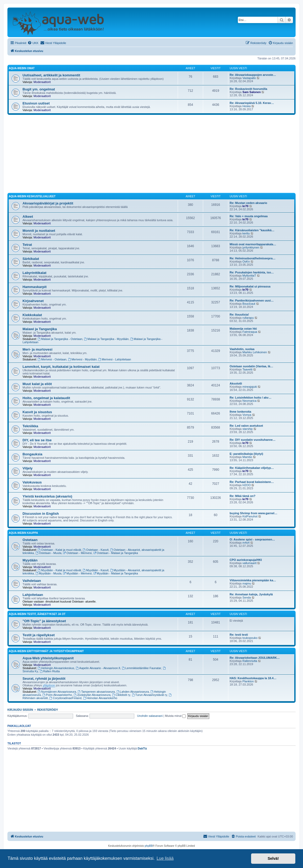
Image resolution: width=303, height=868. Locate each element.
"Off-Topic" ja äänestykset (44, 621)
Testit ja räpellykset (39, 635)
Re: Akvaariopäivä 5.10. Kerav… (252, 103)
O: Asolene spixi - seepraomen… (252, 539)
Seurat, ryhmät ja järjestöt (44, 679)
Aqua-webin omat (22, 68)
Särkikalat (31, 259)
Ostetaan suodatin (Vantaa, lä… (251, 366)
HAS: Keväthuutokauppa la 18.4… (253, 678)
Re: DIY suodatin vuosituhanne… (253, 440)
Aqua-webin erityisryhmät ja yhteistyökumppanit (46, 651)
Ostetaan (30, 540)
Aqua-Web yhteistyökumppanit (48, 658)
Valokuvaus (32, 482)
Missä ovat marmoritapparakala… (253, 244)
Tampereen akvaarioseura (96, 692)
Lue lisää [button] (165, 858)
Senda (247, 597)
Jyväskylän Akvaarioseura (92, 695)
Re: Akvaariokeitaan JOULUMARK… (255, 658)
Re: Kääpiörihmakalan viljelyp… (252, 468)
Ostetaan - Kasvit (96, 550)
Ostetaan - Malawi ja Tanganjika (116, 553)
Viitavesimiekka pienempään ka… (253, 580)
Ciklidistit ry (121, 695)
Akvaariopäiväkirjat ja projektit (48, 203)
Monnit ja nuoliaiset (39, 231)
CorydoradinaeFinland (66, 698)
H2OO (246, 485)
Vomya (247, 415)
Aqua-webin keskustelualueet (32, 196)
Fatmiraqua (250, 332)
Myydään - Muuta (48, 573)
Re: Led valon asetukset (246, 426)
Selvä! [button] (273, 858)
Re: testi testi (239, 635)
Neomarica (249, 401)
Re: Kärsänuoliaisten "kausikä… (252, 230)
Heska (246, 106)
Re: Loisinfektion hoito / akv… (251, 398)
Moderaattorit (42, 82)
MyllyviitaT (249, 276)
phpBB (149, 846)
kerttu (246, 233)
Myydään (30, 560)
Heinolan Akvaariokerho (100, 698)
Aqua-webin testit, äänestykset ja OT (37, 614)
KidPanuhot (250, 516)
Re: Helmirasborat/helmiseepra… (253, 258)
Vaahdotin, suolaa (242, 349)
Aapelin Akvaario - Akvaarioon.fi (98, 668)
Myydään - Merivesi (77, 573)
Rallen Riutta (50, 671)
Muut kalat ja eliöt (37, 384)
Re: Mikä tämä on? (242, 496)
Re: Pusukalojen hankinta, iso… (252, 272)
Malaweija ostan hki (243, 329)
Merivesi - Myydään (82, 359)
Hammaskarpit (35, 287)
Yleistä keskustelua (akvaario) (47, 496)
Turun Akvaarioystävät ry (150, 695)
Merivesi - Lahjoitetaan (115, 359)
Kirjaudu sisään (20, 710)
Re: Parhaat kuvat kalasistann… (252, 482)
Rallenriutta (250, 661)
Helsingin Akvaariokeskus (56, 668)
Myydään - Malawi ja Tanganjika (116, 573)
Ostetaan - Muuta (48, 553)
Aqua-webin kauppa (23, 533)
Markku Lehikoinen (255, 352)
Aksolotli (236, 383)
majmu (247, 583)
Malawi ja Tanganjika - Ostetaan (60, 339)
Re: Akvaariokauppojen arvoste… (253, 75)
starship (248, 429)
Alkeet (28, 217)
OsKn (246, 261)
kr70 (245, 206)
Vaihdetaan (32, 581)
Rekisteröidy (48, 710)
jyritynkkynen (251, 247)
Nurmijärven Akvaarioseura (57, 692)
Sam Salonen (251, 92)
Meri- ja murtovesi (37, 349)
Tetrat (27, 245)
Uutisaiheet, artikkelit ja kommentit (51, 75)
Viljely (28, 468)
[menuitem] (33, 43)
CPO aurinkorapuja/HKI (246, 560)
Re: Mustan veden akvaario (248, 203)
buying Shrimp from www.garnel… (253, 513)
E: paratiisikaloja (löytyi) (246, 454)
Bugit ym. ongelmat (39, 89)
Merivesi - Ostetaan (52, 359)
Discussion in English (41, 514)
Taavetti (247, 369)
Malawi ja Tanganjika (40, 329)
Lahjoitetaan (33, 595)
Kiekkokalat (32, 315)
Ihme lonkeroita (240, 412)
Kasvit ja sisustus (37, 412)
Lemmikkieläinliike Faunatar (142, 668)
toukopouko (250, 638)
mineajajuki (250, 387)
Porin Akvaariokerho (57, 695)
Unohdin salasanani (150, 716)
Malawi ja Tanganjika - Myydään (106, 339)
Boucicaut (249, 304)
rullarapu (248, 318)
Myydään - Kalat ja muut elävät (60, 570)
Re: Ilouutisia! (239, 315)
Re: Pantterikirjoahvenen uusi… (252, 300)
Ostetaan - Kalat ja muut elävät (60, 550)
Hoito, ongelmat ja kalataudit (46, 398)
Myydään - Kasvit (96, 570)
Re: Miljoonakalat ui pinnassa (250, 286)
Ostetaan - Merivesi (77, 553)
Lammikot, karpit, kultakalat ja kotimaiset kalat (61, 367)
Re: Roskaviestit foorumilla (248, 89)
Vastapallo (249, 78)
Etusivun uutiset (36, 103)
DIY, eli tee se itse (37, 440)
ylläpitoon (49, 685)
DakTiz (142, 748)
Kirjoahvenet (33, 301)
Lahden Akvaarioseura (133, 692)
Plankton (248, 681)
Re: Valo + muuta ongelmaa (249, 216)
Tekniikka (30, 426)
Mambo (247, 457)
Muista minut (175, 716)
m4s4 (246, 543)
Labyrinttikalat (34, 273)
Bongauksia (32, 454)
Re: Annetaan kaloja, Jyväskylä (251, 594)
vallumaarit (249, 563)
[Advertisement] (151, 155)
